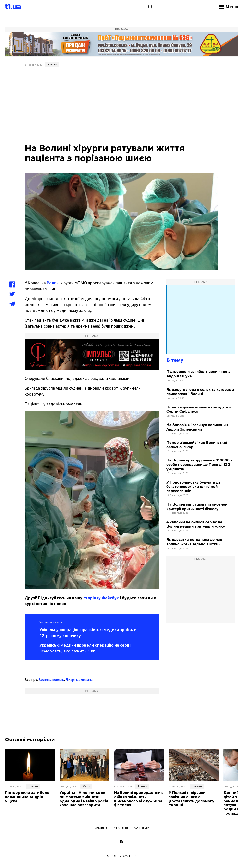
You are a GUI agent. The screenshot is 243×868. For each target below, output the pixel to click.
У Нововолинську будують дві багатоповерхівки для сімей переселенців (194, 487)
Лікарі (70, 680)
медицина (84, 680)
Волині (53, 283)
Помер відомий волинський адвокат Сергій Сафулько (200, 410)
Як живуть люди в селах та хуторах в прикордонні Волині (200, 392)
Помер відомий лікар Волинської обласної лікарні (197, 445)
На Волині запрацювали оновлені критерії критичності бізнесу (197, 507)
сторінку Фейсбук (101, 598)
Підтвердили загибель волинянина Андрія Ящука (198, 374)
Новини (52, 64)
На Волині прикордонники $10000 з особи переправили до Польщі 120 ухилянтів (199, 465)
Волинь (45, 680)
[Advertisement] (121, 106)
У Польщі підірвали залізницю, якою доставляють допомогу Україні (192, 799)
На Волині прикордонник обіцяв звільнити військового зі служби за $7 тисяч (139, 799)
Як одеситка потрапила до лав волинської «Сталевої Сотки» (194, 542)
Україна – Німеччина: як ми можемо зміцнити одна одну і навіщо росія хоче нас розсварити (84, 799)
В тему (175, 360)
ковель (58, 680)
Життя (86, 786)
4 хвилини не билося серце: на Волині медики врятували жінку (196, 524)
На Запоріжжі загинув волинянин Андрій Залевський (197, 427)
